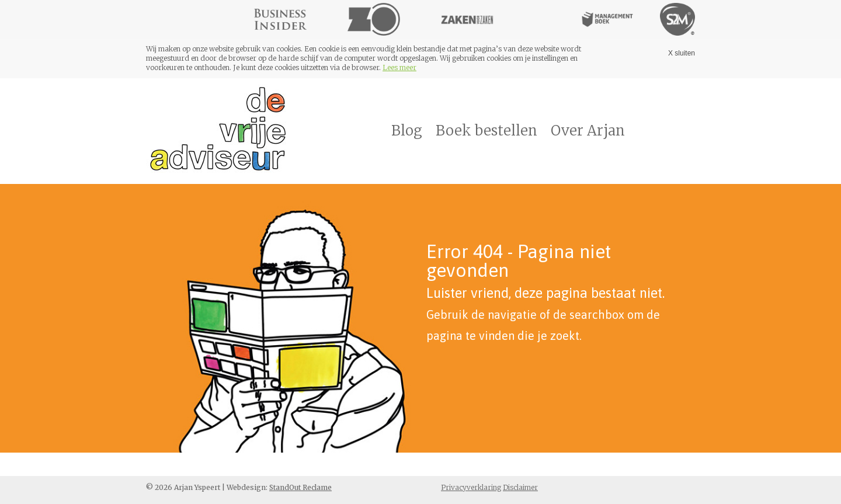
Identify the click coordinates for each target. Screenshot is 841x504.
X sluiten (682, 53)
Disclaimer (520, 487)
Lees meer (399, 67)
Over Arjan (588, 131)
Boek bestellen (486, 131)
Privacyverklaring (471, 487)
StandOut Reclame (300, 487)
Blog (407, 131)
